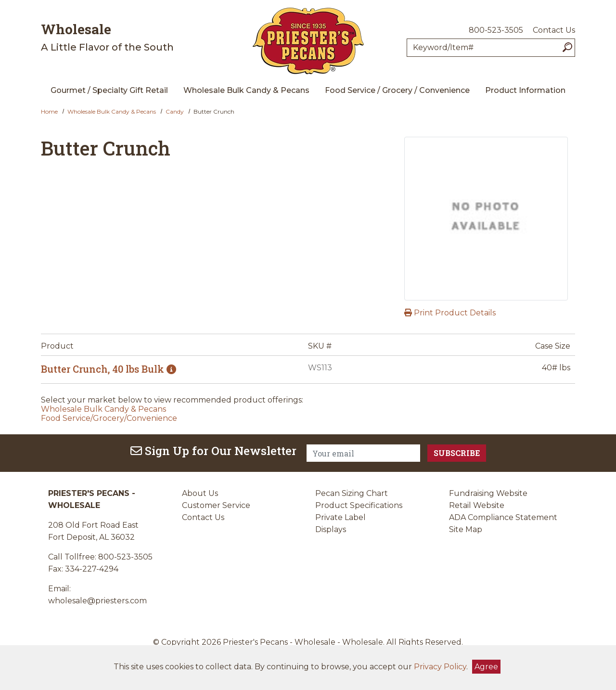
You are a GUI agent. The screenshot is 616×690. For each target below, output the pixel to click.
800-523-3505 (496, 30)
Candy (175, 111)
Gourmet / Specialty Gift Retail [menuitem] (109, 90)
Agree (486, 667)
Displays (331, 529)
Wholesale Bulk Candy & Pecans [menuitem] (246, 90)
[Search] (567, 47)
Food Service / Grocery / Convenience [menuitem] (397, 90)
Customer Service (216, 505)
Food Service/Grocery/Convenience (109, 418)
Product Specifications (359, 505)
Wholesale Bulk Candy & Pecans (112, 111)
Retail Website (477, 505)
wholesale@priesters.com (97, 601)
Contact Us (554, 30)
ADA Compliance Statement (503, 517)
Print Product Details (450, 313)
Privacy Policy (440, 667)
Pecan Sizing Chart (352, 493)
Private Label (340, 517)
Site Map (466, 529)
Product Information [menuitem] (525, 90)
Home (49, 111)
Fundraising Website (488, 493)
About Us (200, 493)
